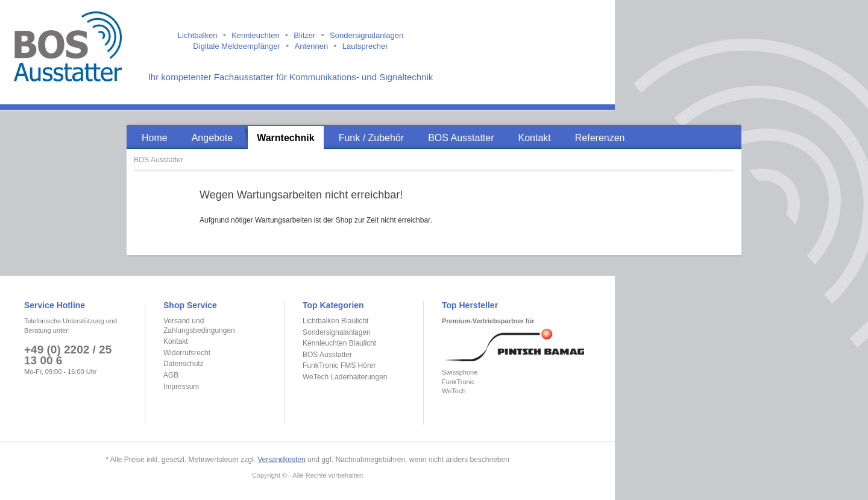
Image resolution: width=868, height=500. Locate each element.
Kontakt (176, 341)
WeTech (454, 391)
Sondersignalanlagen (366, 35)
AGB (171, 375)
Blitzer (304, 35)
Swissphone (460, 372)
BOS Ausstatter (159, 160)
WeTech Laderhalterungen (345, 377)
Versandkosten (281, 460)
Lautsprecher (365, 46)
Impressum (181, 387)
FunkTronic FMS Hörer (339, 366)
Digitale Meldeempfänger (237, 46)
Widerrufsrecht (187, 353)
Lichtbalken (198, 35)
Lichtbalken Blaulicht (335, 321)
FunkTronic (458, 382)
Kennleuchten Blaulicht (339, 343)
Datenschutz (184, 364)
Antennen (311, 46)
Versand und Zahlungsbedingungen (199, 326)
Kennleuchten (256, 35)
